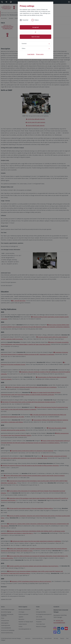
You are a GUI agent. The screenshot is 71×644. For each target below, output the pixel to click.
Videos (36, 20)
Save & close (36, 37)
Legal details (31, 54)
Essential (25, 20)
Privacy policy (40, 54)
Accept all (35, 27)
